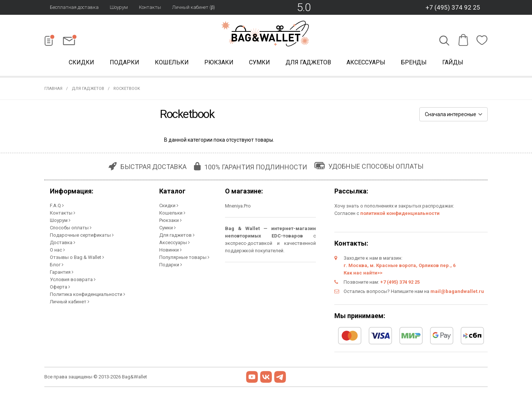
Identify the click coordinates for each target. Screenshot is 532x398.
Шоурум (119, 7)
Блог (57, 265)
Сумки (260, 62)
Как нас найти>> (363, 273)
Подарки (125, 62)
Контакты (150, 7)
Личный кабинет (70, 302)
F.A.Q (57, 205)
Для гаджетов (308, 62)
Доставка (63, 242)
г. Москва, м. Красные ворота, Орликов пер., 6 (400, 265)
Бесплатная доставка (74, 7)
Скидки (81, 62)
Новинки (170, 250)
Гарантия (62, 272)
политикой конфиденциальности (400, 213)
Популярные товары (184, 257)
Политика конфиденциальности (88, 294)
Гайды (453, 62)
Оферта (60, 287)
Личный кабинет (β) (194, 7)
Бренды (414, 62)
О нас (57, 250)
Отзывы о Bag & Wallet (77, 257)
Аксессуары (366, 62)
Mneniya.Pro (238, 206)
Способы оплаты (71, 228)
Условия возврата (73, 279)
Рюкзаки (219, 62)
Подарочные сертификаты (82, 235)
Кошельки (172, 62)
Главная (53, 89)
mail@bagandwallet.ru (457, 291)
